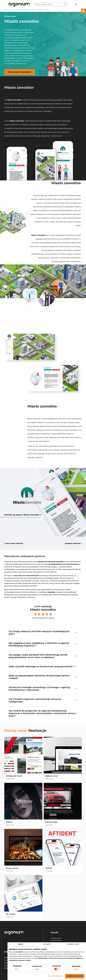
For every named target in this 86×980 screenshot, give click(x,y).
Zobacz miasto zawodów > (20, 72)
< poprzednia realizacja (14, 543)
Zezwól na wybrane (55, 976)
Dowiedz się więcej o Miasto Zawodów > (23, 515)
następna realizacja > (73, 543)
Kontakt (55, 933)
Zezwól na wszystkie (75, 976)
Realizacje (37, 730)
